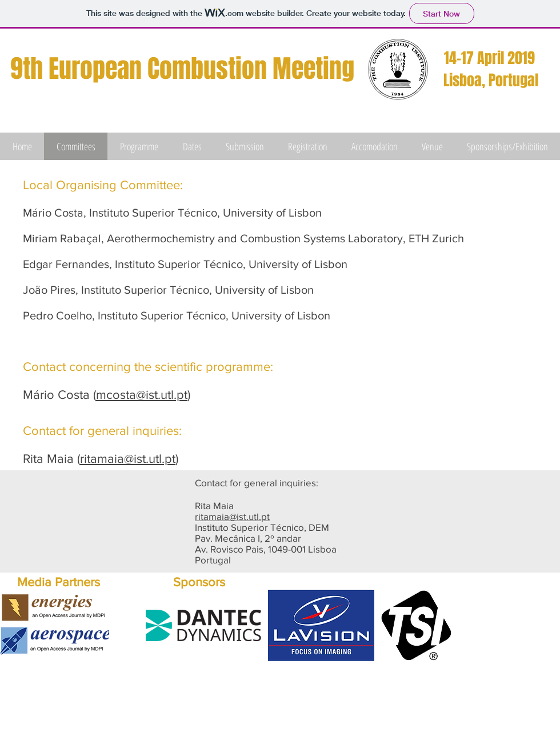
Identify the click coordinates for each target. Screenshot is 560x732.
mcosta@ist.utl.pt (142, 395)
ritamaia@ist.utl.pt (128, 459)
